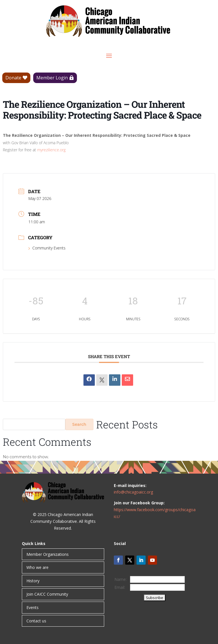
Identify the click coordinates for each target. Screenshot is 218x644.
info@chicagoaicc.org (133, 492)
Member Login (52, 78)
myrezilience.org (51, 150)
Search (79, 424)
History (33, 581)
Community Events (47, 248)
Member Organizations (48, 554)
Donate (13, 78)
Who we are (37, 567)
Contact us (36, 621)
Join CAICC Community (47, 594)
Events (33, 607)
